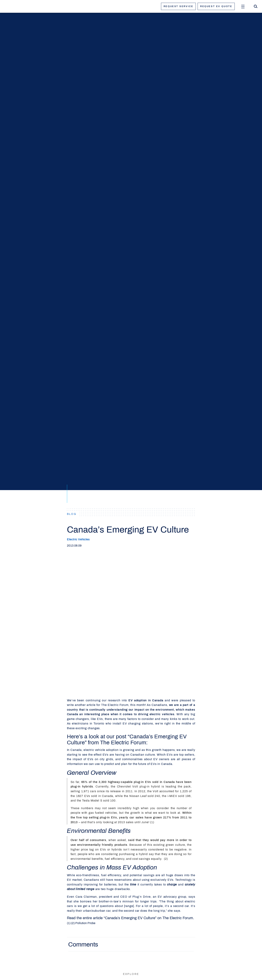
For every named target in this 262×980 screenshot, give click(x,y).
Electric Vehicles (78, 539)
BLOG (72, 514)
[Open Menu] (243, 6)
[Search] (256, 6)
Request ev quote (216, 6)
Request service (178, 6)
